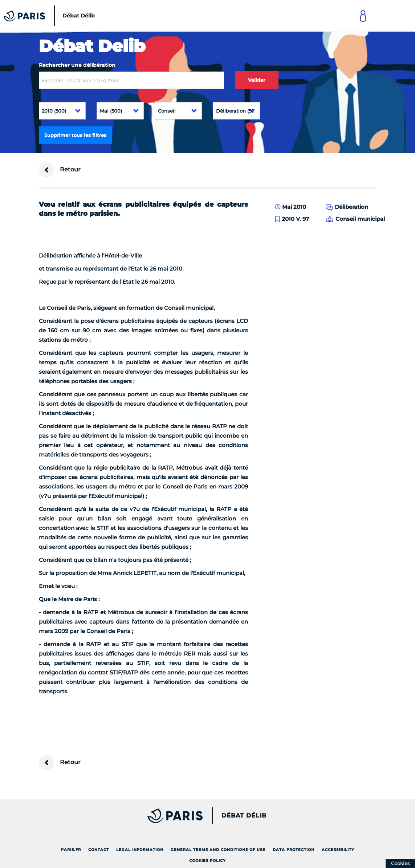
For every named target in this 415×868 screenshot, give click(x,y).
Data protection (294, 850)
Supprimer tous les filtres (75, 135)
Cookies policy (207, 861)
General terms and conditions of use (218, 850)
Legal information (140, 850)
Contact (99, 850)
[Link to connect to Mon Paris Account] (363, 16)
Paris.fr (71, 850)
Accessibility (338, 850)
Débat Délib (244, 816)
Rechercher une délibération (77, 65)
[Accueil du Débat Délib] (51, 16)
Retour (60, 170)
